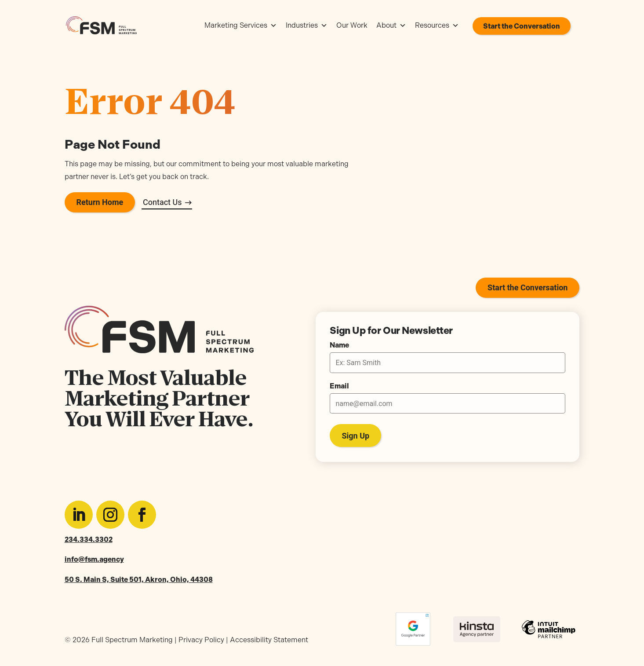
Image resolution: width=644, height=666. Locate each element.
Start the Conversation (522, 26)
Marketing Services (241, 26)
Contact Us (162, 203)
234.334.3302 (89, 540)
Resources (437, 26)
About (391, 26)
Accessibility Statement (269, 640)
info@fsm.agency (94, 559)
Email (339, 386)
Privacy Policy (201, 640)
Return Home (100, 203)
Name (339, 345)
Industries (307, 26)
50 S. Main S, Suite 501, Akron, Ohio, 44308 (139, 580)
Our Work (352, 25)
